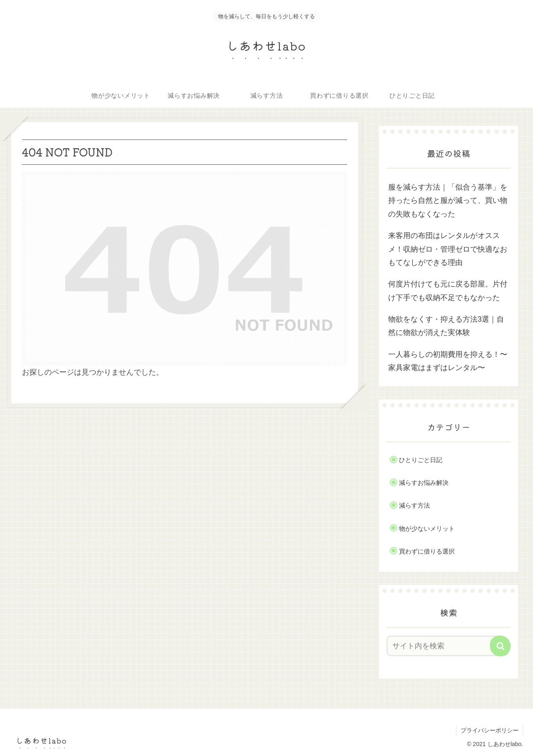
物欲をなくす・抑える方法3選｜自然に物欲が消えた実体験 (446, 326)
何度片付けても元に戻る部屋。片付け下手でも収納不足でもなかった (448, 291)
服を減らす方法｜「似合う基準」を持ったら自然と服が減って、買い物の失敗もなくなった (448, 201)
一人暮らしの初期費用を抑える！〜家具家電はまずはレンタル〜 (448, 361)
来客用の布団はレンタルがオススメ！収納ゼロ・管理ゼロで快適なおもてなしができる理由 (448, 249)
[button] (500, 646)
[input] (444, 646)
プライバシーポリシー (490, 730)
